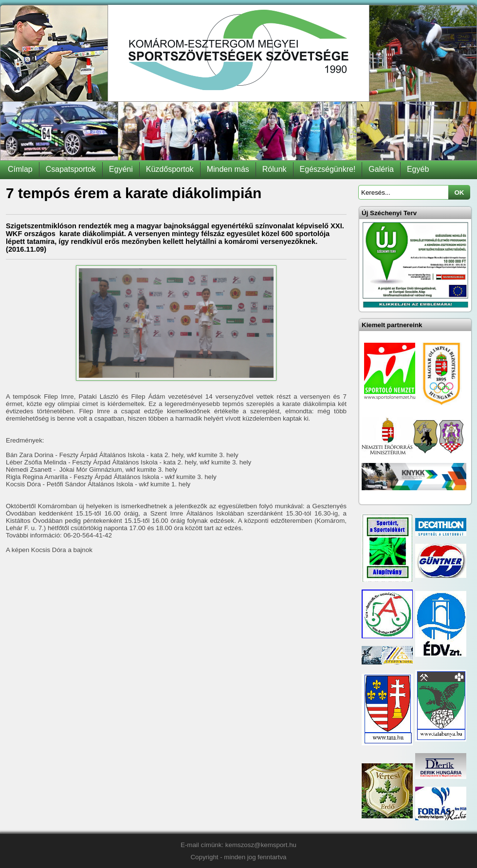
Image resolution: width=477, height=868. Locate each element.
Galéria (381, 169)
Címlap (20, 169)
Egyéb (418, 169)
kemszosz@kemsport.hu (261, 845)
